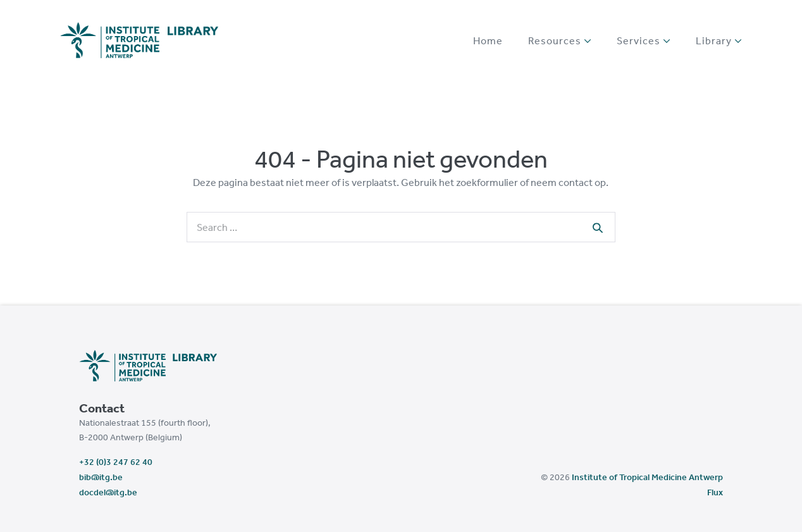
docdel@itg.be (108, 492)
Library (719, 40)
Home (488, 40)
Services (644, 40)
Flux (715, 492)
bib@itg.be (101, 477)
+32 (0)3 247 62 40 (116, 462)
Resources (560, 40)
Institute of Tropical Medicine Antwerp (647, 477)
